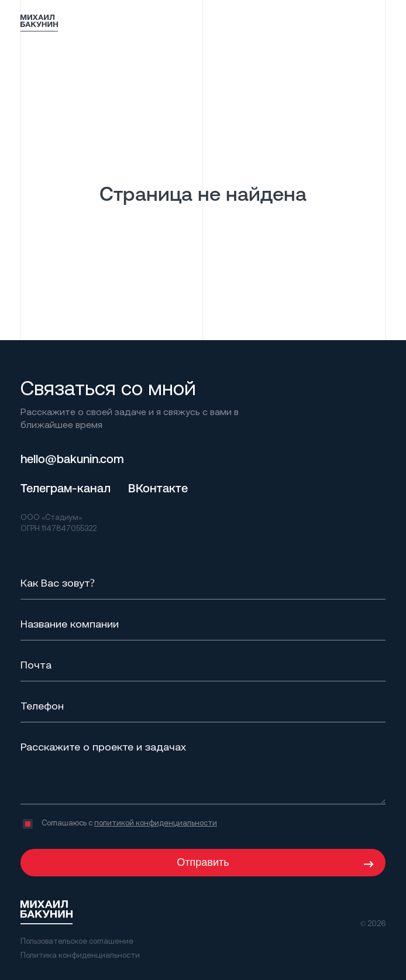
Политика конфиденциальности (80, 955)
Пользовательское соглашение (77, 941)
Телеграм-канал (66, 488)
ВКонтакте (158, 488)
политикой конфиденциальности (156, 823)
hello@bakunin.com (72, 459)
